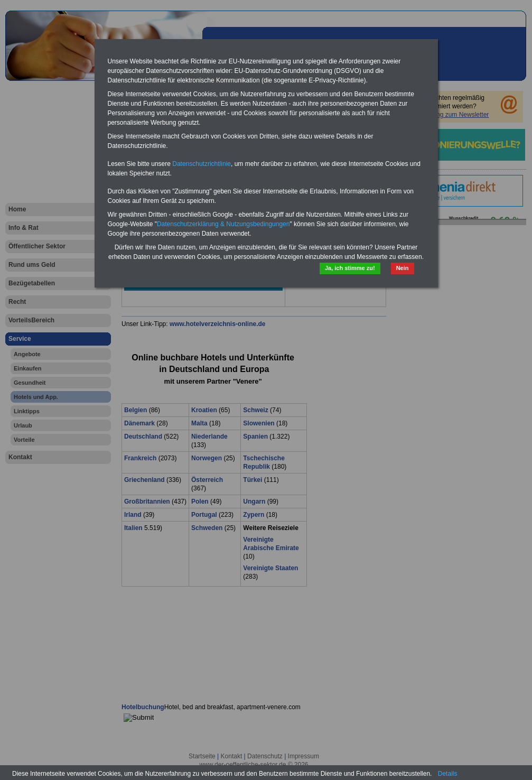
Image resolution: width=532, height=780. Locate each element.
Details (448, 774)
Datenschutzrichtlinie (202, 164)
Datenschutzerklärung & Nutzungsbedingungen (223, 224)
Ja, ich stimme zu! (350, 268)
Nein (403, 268)
